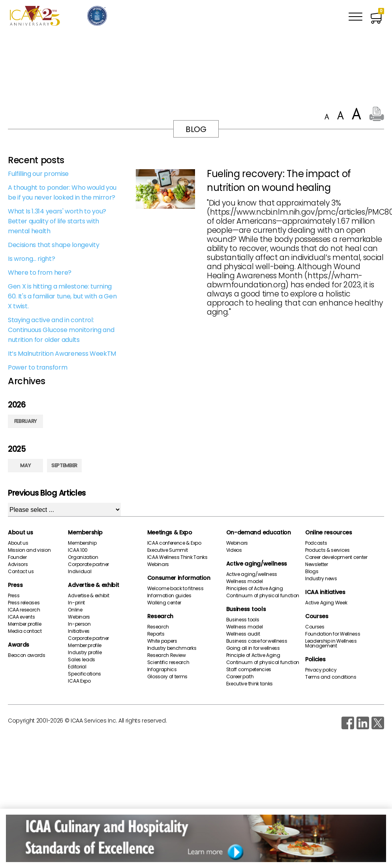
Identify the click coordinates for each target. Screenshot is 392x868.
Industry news (321, 579)
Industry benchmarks (172, 648)
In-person (79, 624)
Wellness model (245, 581)
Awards (19, 645)
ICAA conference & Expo (174, 543)
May (25, 465)
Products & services (327, 550)
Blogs (312, 572)
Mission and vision (29, 550)
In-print (76, 603)
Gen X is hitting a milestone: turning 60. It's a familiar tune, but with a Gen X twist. (62, 296)
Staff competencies (249, 670)
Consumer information (179, 578)
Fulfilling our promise (38, 174)
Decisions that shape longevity (53, 245)
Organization (83, 557)
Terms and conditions (331, 677)
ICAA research (24, 610)
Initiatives (79, 631)
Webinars (79, 617)
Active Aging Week (326, 603)
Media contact (25, 631)
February (25, 421)
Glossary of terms (168, 677)
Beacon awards (27, 655)
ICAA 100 (78, 550)
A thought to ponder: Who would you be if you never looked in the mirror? (62, 192)
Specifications (84, 674)
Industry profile (85, 653)
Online (75, 610)
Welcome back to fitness (175, 589)
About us (20, 532)
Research (160, 616)
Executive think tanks (249, 684)
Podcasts (316, 543)
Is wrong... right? (31, 259)
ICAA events (21, 617)
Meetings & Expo (170, 532)
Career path (240, 677)
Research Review (167, 655)
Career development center (336, 557)
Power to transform (38, 367)
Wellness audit (243, 634)
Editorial (77, 667)
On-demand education (259, 532)
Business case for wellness (257, 641)
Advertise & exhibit (93, 585)
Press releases (24, 603)
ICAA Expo (79, 681)
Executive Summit (168, 550)
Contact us (21, 572)
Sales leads (81, 660)
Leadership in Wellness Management (331, 643)
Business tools (246, 609)
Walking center (164, 603)
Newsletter (317, 564)
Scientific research (168, 662)
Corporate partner (88, 564)
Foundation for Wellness (333, 634)
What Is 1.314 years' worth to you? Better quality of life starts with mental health (57, 221)
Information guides (169, 596)
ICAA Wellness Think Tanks (177, 557)
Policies (315, 659)
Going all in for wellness (253, 648)
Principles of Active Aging (255, 589)
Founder (17, 557)
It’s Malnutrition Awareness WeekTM (62, 354)
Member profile (25, 624)
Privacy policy (321, 670)
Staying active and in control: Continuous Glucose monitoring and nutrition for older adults (61, 330)
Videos (234, 550)
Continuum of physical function (263, 596)
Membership (85, 532)
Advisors (18, 564)
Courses (317, 616)
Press (15, 585)
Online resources (329, 532)
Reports (156, 634)
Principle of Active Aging (253, 655)
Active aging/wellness (257, 564)
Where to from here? (40, 273)
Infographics (162, 670)
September (64, 465)
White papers (162, 641)
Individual (80, 572)
